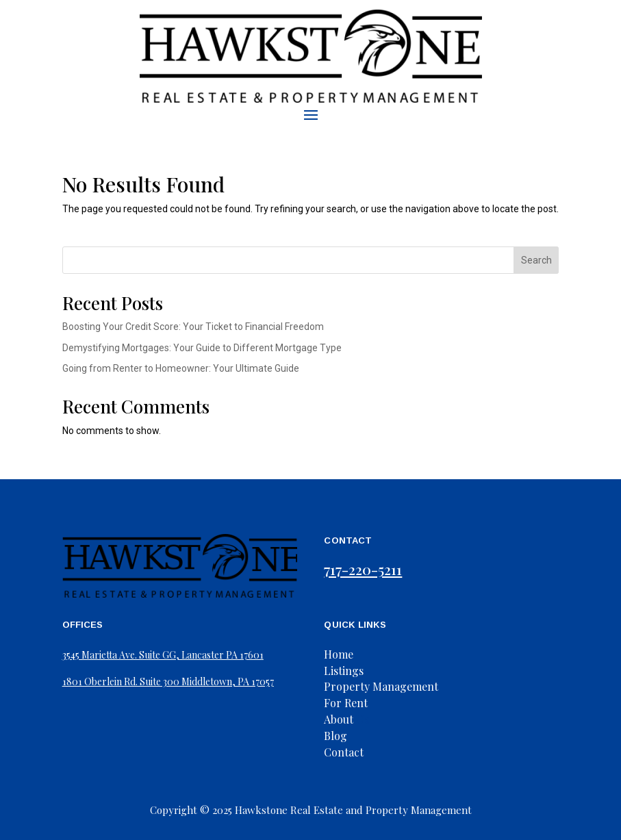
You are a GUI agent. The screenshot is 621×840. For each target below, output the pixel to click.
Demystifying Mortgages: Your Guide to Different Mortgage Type (202, 348)
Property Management (381, 686)
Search (536, 260)
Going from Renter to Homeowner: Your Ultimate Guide (181, 368)
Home (339, 654)
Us (346, 719)
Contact (344, 752)
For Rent (346, 703)
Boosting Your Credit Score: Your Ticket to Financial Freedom (193, 327)
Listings (344, 671)
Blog (335, 736)
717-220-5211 (363, 569)
